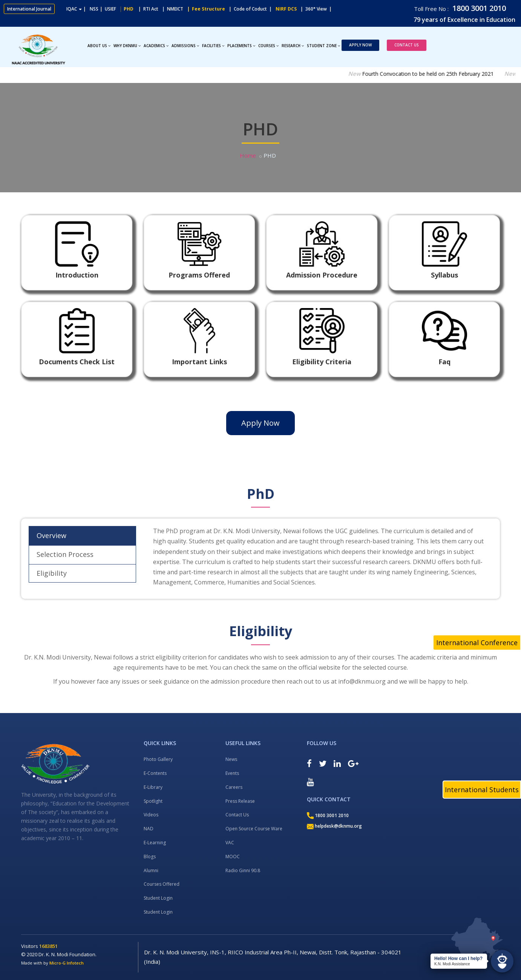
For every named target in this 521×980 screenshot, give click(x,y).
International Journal (29, 9)
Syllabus (444, 275)
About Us (99, 46)
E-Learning (155, 843)
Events (232, 773)
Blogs (150, 857)
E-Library (153, 787)
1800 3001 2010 (478, 8)
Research (293, 46)
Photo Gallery (158, 759)
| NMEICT (172, 9)
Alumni (151, 870)
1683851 (48, 946)
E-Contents (155, 773)
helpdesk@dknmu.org (334, 826)
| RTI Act (147, 9)
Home (248, 155)
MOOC (233, 857)
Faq (444, 362)
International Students (482, 790)
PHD (129, 9)
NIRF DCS (286, 9)
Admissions (185, 46)
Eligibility (52, 573)
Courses (268, 46)
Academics (156, 46)
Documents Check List (77, 362)
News (231, 759)
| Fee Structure (205, 9)
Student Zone (323, 46)
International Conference (477, 643)
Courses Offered (162, 884)
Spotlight (153, 801)
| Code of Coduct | (250, 9)
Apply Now (360, 45)
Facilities (213, 46)
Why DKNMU (127, 46)
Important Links (199, 362)
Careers (234, 787)
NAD (149, 829)
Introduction (77, 275)
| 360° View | (316, 9)
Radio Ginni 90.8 (243, 870)
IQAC (74, 9)
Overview (51, 535)
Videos (151, 815)
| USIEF (108, 9)
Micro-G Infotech (67, 963)
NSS (94, 9)
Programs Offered (199, 275)
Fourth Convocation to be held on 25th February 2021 (438, 74)
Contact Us (407, 45)
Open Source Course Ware (254, 829)
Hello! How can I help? (458, 959)
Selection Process (65, 554)
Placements (241, 46)
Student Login (158, 898)
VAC (230, 843)
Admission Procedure (322, 275)
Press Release (240, 801)
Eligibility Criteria (322, 362)
